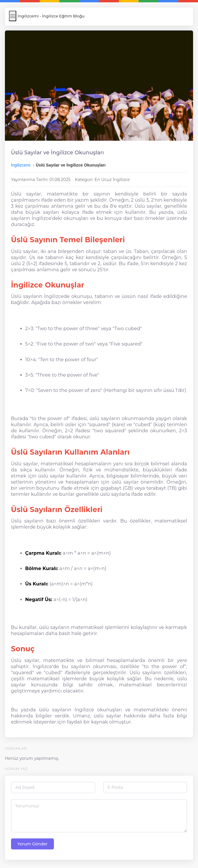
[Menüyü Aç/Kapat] (13, 16)
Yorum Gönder (32, 844)
